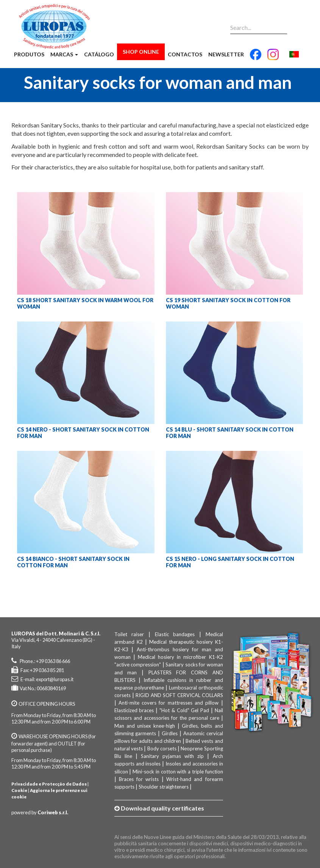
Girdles (170, 733)
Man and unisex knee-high (145, 726)
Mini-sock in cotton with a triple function (178, 772)
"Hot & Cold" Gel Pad (184, 710)
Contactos (185, 54)
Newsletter (226, 54)
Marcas (64, 54)
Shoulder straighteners (164, 787)
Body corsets (162, 748)
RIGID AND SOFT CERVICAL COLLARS (179, 695)
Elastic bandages (175, 634)
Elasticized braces (134, 710)
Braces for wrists (139, 779)
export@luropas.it (55, 679)
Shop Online (141, 52)
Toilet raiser (129, 634)
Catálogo (99, 54)
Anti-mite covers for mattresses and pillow (169, 703)
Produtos (29, 54)
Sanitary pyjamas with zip (172, 756)
